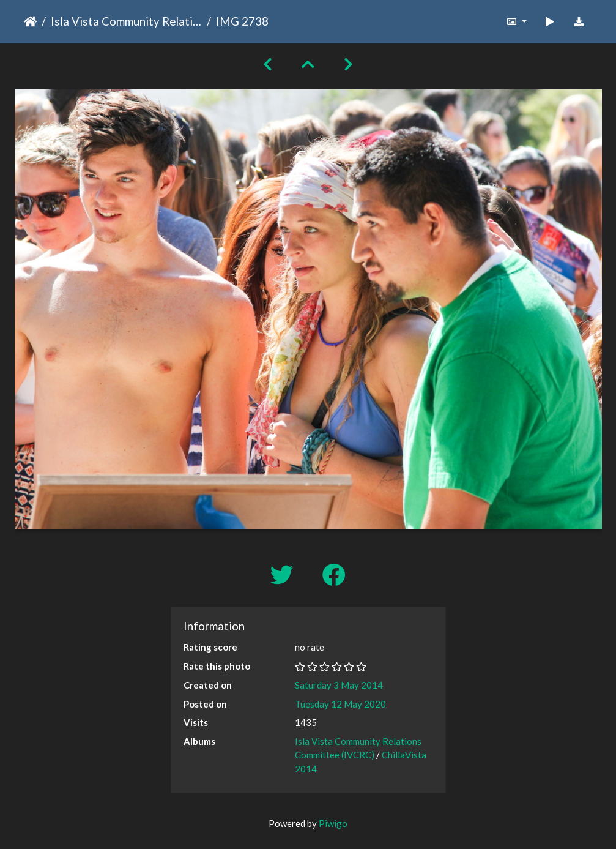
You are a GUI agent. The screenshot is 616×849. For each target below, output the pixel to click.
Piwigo (333, 823)
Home (30, 21)
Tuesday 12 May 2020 (340, 704)
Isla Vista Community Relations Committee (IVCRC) (126, 21)
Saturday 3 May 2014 (339, 685)
